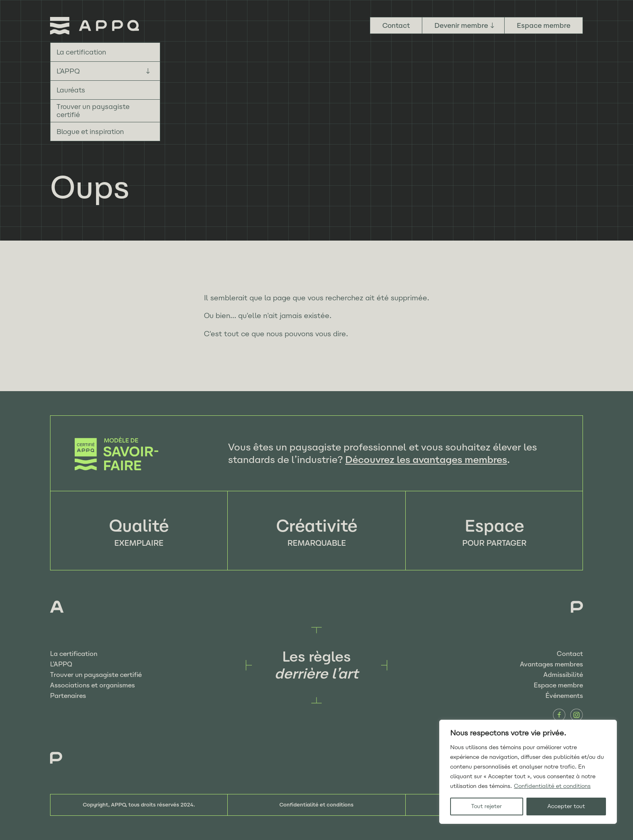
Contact (396, 25)
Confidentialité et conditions (552, 786)
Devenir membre (461, 25)
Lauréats (71, 90)
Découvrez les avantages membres (426, 460)
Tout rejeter (486, 806)
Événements (564, 696)
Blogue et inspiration (90, 132)
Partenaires (68, 696)
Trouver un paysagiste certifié (93, 111)
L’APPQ (68, 71)
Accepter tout (566, 806)
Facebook (559, 715)
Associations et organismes (92, 685)
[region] (528, 772)
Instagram (576, 715)
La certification (81, 52)
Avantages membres (551, 664)
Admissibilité (563, 675)
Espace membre (544, 25)
